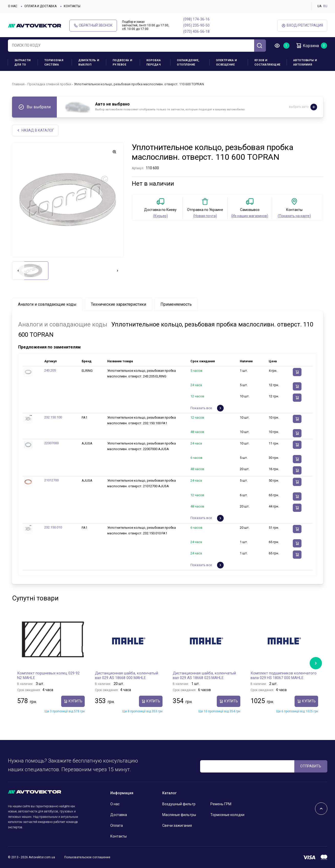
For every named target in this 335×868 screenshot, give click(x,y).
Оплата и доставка (40, 6)
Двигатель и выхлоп (89, 62)
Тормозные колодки (227, 815)
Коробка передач (154, 62)
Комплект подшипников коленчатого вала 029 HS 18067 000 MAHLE (284, 675)
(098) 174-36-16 (196, 19)
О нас (13, 6)
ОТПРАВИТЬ (311, 766)
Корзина (307, 46)
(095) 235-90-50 (196, 25)
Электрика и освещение (226, 62)
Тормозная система (54, 62)
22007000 (51, 443)
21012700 (51, 480)
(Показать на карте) (294, 216)
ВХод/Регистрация (302, 25)
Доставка (119, 815)
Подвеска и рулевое (122, 62)
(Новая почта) (205, 216)
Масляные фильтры (179, 815)
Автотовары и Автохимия (305, 62)
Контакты (72, 6)
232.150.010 (53, 527)
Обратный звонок (93, 25)
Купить (73, 701)
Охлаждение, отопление (188, 62)
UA (319, 6)
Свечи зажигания (177, 825)
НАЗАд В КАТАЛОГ (35, 130)
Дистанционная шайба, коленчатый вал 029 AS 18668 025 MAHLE (204, 675)
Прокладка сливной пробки (49, 84)
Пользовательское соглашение (87, 857)
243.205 (50, 370)
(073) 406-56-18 (196, 31)
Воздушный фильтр (179, 804)
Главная (18, 84)
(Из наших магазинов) (250, 216)
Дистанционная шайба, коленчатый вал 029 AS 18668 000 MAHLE (127, 675)
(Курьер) (160, 216)
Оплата (117, 825)
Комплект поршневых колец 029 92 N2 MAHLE (48, 675)
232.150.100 (53, 417)
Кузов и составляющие (267, 62)
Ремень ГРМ (221, 804)
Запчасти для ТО (23, 62)
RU (325, 6)
